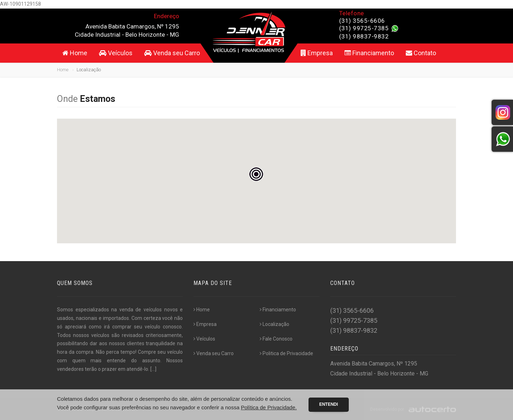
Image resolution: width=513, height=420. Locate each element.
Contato (421, 53)
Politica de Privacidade (286, 353)
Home (75, 53)
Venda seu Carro (172, 53)
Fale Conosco (276, 339)
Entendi (329, 404)
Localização (274, 324)
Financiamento (369, 53)
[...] (153, 369)
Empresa (317, 53)
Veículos (116, 53)
